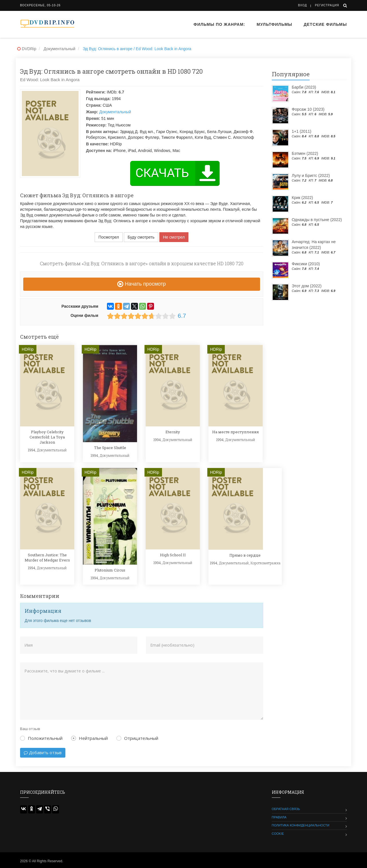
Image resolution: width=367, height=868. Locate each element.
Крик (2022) (302, 198)
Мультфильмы (274, 24)
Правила (279, 817)
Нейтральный (89, 738)
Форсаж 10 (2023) (308, 109)
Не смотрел (174, 237)
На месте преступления (236, 432)
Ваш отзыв (30, 729)
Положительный (41, 738)
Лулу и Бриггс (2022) (311, 175)
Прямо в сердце (245, 555)
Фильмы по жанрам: (219, 24)
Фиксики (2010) (306, 264)
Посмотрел (109, 237)
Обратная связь (286, 809)
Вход (303, 5)
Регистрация (327, 5)
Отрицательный (137, 738)
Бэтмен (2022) (305, 153)
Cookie (278, 834)
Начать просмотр (141, 284)
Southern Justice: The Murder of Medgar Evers (47, 557)
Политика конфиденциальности (301, 825)
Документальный (115, 112)
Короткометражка (266, 563)
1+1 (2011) (302, 131)
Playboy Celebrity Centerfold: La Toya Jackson (47, 437)
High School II (173, 555)
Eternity (173, 432)
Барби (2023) (304, 87)
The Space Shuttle (110, 448)
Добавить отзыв (43, 753)
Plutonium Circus (110, 570)
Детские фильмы (325, 24)
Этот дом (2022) (307, 286)
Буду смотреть (141, 237)
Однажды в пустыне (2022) (317, 220)
